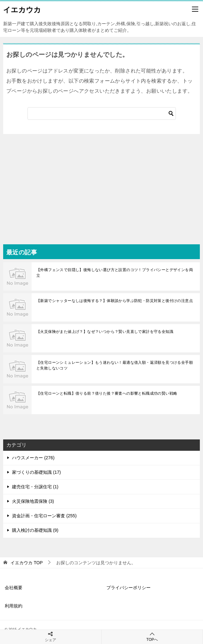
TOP (27, 563)
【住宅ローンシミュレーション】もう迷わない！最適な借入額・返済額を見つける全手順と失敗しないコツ (115, 365)
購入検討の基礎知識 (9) (35, 530)
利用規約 (14, 606)
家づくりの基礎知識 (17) (36, 472)
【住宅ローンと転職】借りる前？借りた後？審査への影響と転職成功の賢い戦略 (107, 393)
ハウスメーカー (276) (33, 458)
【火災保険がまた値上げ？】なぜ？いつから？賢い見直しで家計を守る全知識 (105, 332)
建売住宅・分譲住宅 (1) (35, 487)
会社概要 (14, 588)
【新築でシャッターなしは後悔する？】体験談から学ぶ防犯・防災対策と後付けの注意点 (115, 301)
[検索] (102, 113)
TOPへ (152, 637)
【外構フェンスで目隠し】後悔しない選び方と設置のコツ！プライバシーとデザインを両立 (115, 273)
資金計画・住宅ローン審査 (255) (44, 516)
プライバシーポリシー (128, 588)
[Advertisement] (101, 181)
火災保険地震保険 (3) (33, 501)
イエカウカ (22, 9)
